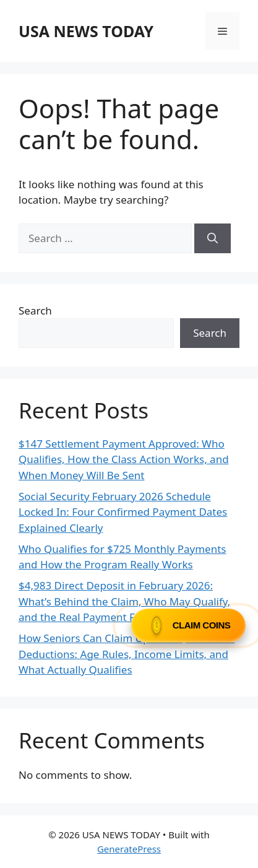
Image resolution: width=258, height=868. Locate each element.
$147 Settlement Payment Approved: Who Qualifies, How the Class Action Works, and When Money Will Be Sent (124, 459)
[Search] (213, 238)
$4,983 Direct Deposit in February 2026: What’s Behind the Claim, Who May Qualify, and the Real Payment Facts (124, 601)
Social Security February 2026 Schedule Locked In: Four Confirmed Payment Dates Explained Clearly (123, 512)
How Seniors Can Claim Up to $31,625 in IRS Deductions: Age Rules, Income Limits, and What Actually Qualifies (127, 654)
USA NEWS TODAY (86, 31)
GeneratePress (129, 849)
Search (35, 310)
